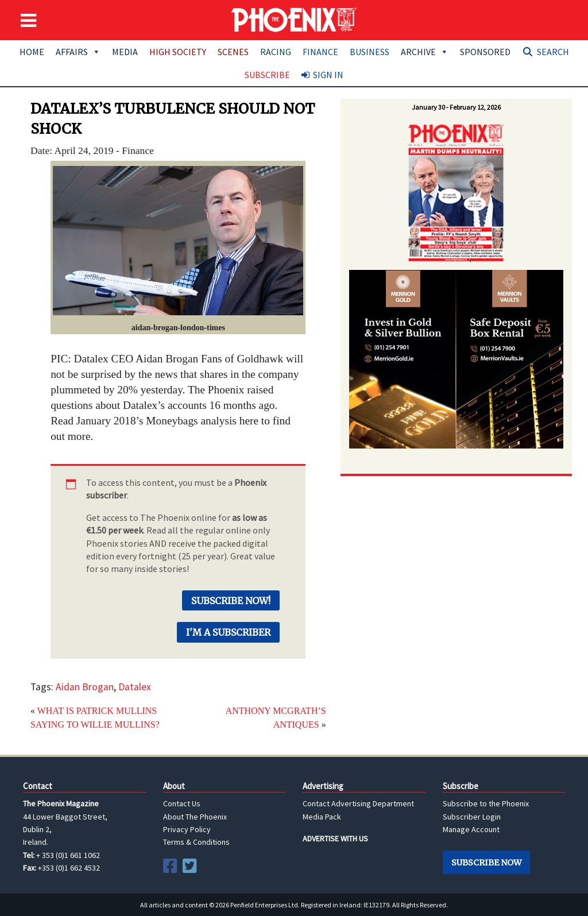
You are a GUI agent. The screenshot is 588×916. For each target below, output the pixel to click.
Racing (276, 52)
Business (370, 52)
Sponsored (485, 52)
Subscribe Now (486, 863)
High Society (178, 52)
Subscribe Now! (231, 601)
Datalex (135, 687)
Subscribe (267, 75)
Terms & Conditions (196, 842)
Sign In (328, 75)
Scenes (233, 52)
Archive (425, 52)
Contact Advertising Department (358, 803)
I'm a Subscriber (228, 632)
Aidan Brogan (85, 687)
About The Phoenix (195, 817)
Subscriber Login (472, 817)
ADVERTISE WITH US (335, 838)
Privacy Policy (187, 829)
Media (125, 52)
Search (553, 52)
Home (32, 52)
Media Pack (322, 817)
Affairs (78, 52)
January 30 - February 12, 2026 (456, 107)
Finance (320, 52)
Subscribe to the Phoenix (486, 803)
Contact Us (182, 803)
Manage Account (471, 829)
